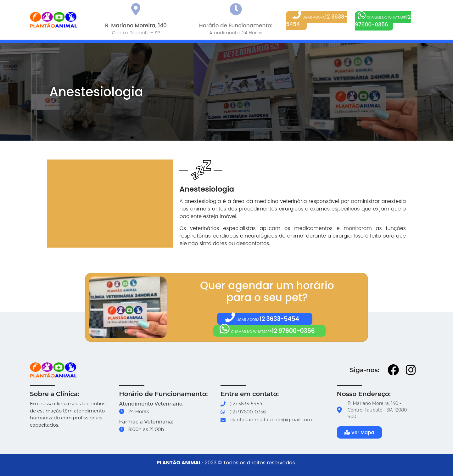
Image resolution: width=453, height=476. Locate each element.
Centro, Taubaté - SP (136, 33)
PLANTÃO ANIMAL (179, 463)
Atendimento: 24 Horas (236, 33)
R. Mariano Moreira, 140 (136, 25)
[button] (317, 21)
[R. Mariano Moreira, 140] (136, 9)
